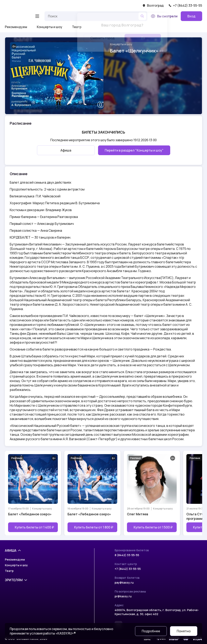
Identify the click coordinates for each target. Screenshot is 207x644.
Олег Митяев (138, 514)
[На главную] (17, 16)
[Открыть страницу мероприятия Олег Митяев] (152, 493)
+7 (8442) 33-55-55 (185, 5)
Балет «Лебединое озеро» (30, 514)
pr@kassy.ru (123, 596)
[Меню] (37, 16)
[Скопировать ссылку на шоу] (162, 51)
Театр (77, 27)
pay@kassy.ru (124, 582)
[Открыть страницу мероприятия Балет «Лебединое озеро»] (33, 493)
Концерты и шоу (50, 27)
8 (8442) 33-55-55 (127, 555)
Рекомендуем (16, 27)
